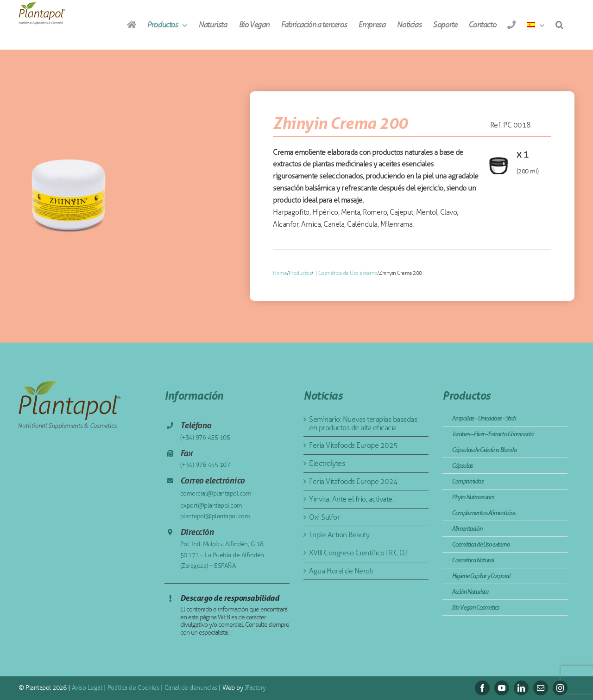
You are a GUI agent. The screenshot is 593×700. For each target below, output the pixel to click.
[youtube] (502, 688)
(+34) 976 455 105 (205, 437)
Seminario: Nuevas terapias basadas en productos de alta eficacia (363, 423)
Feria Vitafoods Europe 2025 (353, 445)
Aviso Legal (87, 688)
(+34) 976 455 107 (205, 465)
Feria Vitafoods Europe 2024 (353, 481)
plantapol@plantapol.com (215, 516)
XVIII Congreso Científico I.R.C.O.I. (359, 553)
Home (280, 273)
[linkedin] (521, 688)
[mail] (541, 688)
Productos (300, 273)
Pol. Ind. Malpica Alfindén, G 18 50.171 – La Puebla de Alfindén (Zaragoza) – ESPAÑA (222, 555)
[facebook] (482, 688)
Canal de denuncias (191, 688)
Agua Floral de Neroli (341, 571)
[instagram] (560, 688)
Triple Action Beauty (339, 535)
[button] (559, 25)
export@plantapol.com (211, 506)
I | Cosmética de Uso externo (345, 273)
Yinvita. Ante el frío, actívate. (351, 499)
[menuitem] (536, 25)
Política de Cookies (133, 688)
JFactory (255, 688)
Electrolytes (327, 463)
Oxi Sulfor (324, 517)
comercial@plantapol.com (216, 493)
